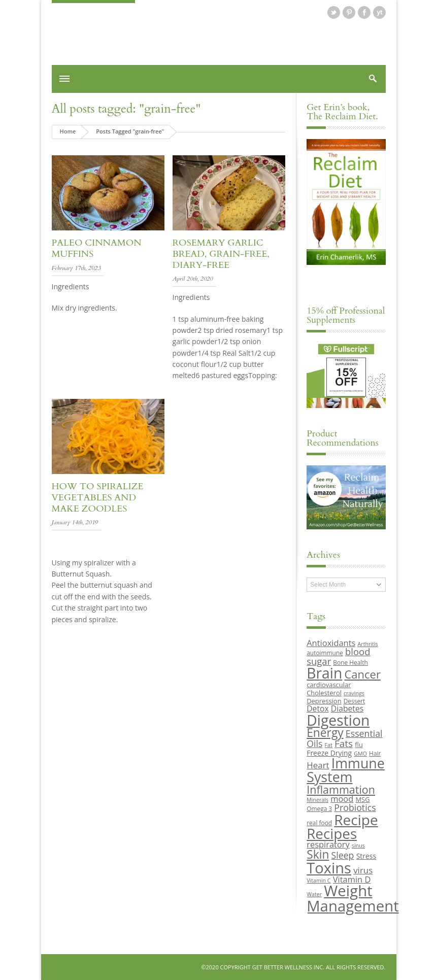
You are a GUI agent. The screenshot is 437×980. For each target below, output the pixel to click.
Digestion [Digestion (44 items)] (338, 720)
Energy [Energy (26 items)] (325, 733)
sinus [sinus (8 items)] (358, 846)
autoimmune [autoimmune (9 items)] (325, 653)
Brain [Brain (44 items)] (324, 673)
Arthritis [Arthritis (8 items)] (368, 644)
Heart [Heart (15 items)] (318, 765)
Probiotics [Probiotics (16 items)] (355, 807)
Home (68, 131)
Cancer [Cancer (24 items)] (362, 674)
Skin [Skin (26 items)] (318, 854)
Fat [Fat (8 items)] (329, 745)
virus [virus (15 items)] (363, 870)
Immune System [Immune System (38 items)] (346, 770)
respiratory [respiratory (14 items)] (328, 844)
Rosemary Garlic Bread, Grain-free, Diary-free (221, 254)
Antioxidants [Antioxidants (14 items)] (331, 643)
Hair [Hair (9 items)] (375, 753)
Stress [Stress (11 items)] (366, 856)
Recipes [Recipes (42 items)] (332, 833)
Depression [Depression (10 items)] (324, 701)
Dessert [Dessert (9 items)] (354, 701)
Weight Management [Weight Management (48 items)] (352, 898)
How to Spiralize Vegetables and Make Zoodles (98, 497)
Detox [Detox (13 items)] (317, 708)
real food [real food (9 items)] (319, 823)
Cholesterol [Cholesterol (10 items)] (324, 693)
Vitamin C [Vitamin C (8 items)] (318, 881)
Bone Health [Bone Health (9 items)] (350, 662)
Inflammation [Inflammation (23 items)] (341, 789)
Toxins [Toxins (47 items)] (329, 868)
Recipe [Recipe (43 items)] (356, 820)
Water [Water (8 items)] (314, 894)
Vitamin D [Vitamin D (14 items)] (352, 879)
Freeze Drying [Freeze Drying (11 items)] (329, 753)
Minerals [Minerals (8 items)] (317, 800)
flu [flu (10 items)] (359, 745)
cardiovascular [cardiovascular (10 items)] (329, 685)
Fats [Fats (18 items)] (344, 744)
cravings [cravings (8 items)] (354, 693)
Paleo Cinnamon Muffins (97, 248)
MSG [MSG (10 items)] (362, 799)
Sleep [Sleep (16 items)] (343, 855)
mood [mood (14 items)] (342, 799)
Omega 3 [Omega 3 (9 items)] (319, 808)
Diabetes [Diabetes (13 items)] (347, 708)
